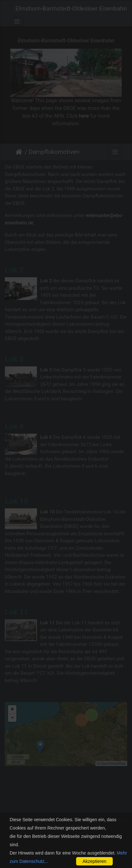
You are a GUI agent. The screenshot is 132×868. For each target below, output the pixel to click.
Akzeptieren (94, 861)
